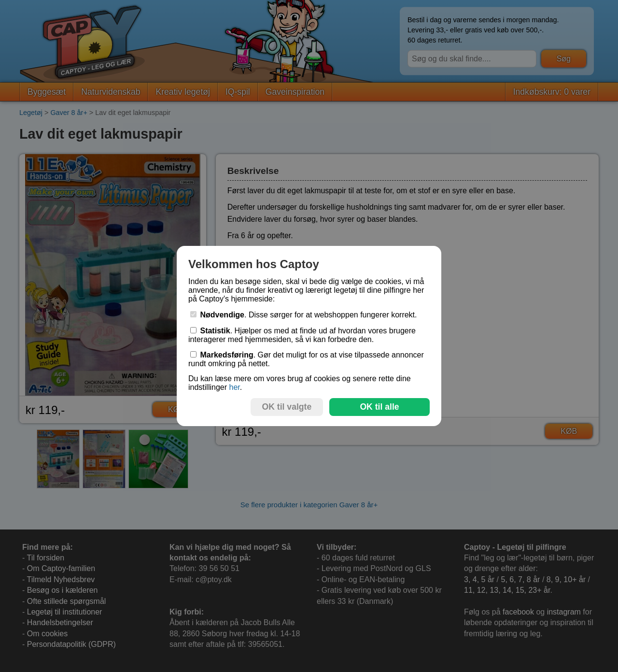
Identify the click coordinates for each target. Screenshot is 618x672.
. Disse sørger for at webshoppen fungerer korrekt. (304, 315)
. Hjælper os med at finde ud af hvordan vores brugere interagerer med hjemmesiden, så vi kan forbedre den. (302, 335)
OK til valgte (287, 407)
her (234, 387)
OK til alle (379, 407)
